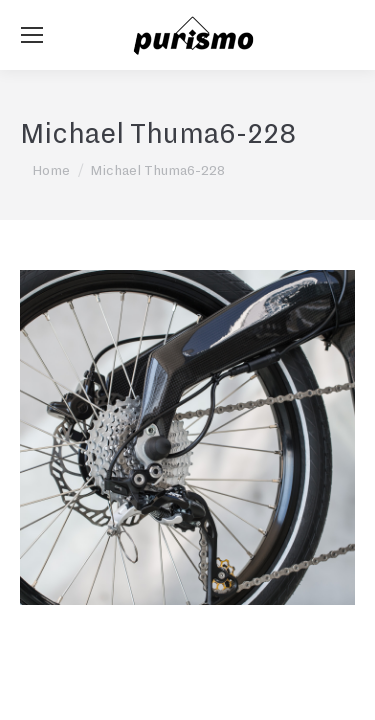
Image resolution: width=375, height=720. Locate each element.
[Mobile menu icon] (32, 35)
